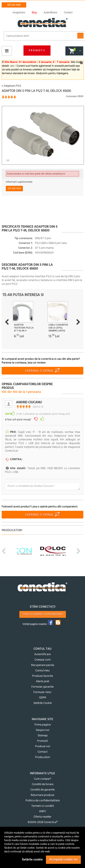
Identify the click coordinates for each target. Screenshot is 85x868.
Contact (43, 752)
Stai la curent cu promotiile (43, 614)
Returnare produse (42, 795)
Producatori (43, 757)
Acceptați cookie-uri (63, 859)
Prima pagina (43, 725)
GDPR (43, 698)
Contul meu (42, 671)
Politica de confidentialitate (43, 801)
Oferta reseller (42, 817)
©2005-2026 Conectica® (43, 822)
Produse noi (43, 746)
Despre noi (43, 730)
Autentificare (42, 654)
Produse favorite (43, 676)
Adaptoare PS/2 (11, 86)
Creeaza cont (43, 660)
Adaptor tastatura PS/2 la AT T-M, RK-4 (24, 328)
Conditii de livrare (43, 784)
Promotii (37, 51)
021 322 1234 (14, 5)
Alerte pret (43, 681)
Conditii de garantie (42, 790)
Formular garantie (42, 687)
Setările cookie (32, 859)
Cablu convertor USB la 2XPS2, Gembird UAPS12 (58, 328)
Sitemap (43, 736)
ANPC (43, 811)
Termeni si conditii (43, 806)
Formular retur (42, 692)
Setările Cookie (43, 703)
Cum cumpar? (43, 779)
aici (12, 66)
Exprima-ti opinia (39, 371)
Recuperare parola (43, 665)
